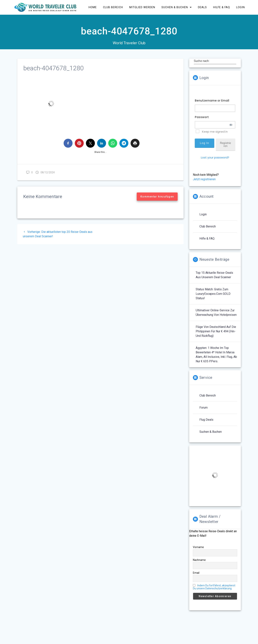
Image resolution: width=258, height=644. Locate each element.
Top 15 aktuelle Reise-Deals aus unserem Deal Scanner (214, 277)
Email (196, 574)
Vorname (198, 549)
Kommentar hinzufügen (157, 198)
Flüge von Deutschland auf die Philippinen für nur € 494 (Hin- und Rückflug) (216, 333)
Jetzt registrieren (204, 181)
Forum (203, 409)
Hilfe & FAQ (207, 240)
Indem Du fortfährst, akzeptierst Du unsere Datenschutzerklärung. (214, 589)
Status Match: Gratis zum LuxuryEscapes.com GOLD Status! (213, 295)
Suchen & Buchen (211, 433)
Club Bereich (208, 228)
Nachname (199, 562)
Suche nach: (202, 62)
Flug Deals (206, 421)
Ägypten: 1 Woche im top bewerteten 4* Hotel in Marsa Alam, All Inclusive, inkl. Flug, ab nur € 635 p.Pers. (216, 356)
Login (203, 216)
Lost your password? (215, 159)
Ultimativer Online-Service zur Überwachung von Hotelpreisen (216, 314)
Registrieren (226, 146)
